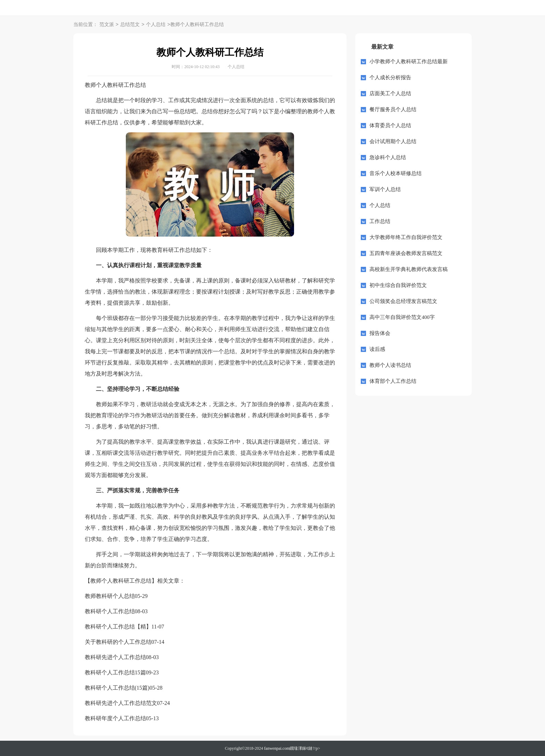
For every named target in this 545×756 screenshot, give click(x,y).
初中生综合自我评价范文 (398, 285)
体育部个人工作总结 (393, 381)
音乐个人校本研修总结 (396, 173)
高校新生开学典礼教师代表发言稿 (409, 269)
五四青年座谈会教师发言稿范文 (406, 253)
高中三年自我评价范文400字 (402, 317)
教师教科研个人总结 (110, 596)
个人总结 (156, 25)
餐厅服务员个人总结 (393, 109)
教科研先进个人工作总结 (115, 657)
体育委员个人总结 (390, 125)
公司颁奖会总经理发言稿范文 (403, 301)
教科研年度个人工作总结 (115, 718)
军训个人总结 (385, 189)
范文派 (107, 25)
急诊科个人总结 (388, 157)
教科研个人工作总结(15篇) (117, 688)
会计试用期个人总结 (393, 141)
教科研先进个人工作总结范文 (121, 703)
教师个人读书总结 (390, 365)
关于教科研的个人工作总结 (118, 642)
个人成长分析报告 (390, 77)
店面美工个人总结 (390, 93)
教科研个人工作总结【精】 (118, 627)
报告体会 (380, 333)
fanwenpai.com (277, 748)
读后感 (377, 349)
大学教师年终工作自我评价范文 (406, 237)
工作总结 (380, 221)
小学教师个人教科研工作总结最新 (409, 61)
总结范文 (130, 25)
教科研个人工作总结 (110, 611)
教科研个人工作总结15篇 (115, 672)
